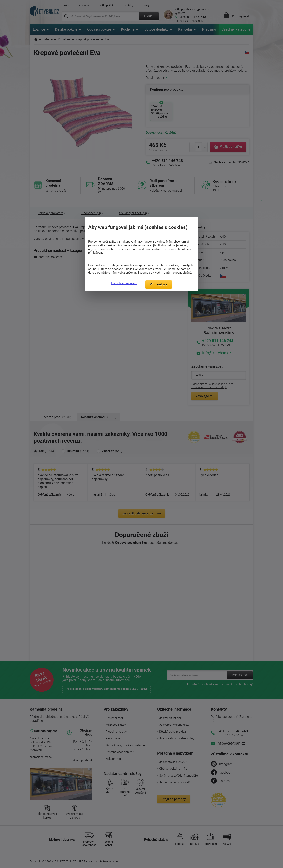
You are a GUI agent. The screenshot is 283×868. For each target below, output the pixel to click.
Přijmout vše (159, 284)
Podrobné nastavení (124, 283)
